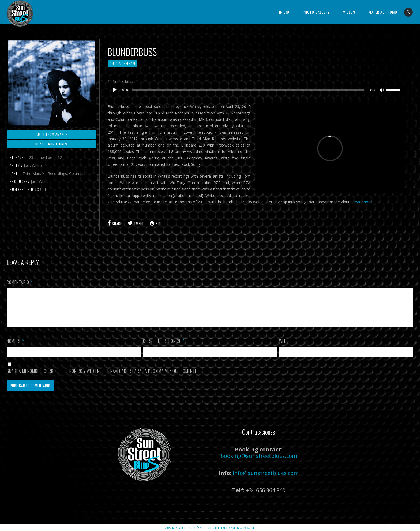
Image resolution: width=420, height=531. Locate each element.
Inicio (284, 12)
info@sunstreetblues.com (266, 479)
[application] (256, 90)
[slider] (248, 90)
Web (283, 347)
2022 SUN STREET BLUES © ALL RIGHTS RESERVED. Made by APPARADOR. (210, 528)
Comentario (19, 282)
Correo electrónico (164, 347)
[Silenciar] (382, 90)
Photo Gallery (316, 12)
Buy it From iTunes (51, 144)
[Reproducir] (115, 90)
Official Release (123, 63)
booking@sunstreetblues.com (259, 462)
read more (363, 202)
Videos (349, 12)
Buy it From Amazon (51, 134)
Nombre (15, 347)
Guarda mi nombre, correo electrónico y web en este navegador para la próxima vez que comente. (102, 377)
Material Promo (383, 12)
